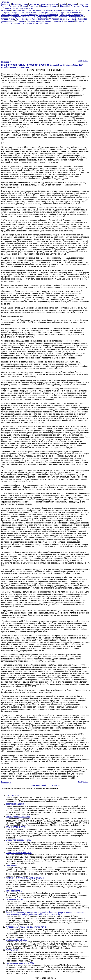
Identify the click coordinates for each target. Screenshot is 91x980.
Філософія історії (76, 17)
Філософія (64, 6)
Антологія (55, 10)
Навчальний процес (49, 6)
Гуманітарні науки (20, 4)
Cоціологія (6, 4)
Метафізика (31, 13)
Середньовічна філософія (71, 15)
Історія (63, 4)
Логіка (21, 13)
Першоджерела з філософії (68, 13)
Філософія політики (40, 19)
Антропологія (67, 10)
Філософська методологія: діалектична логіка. (26, 927)
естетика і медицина (15, 804)
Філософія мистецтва (58, 17)
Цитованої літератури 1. (17, 940)
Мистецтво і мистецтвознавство (44, 4)
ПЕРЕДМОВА (12, 950)
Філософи (20, 21)
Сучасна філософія (29, 15)
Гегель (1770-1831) (14, 899)
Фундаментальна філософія (39, 21)
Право (24, 6)
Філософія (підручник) (37, 17)
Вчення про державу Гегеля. (18, 840)
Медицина (72, 4)
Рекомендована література (18, 817)
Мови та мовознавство (23, 8)
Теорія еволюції (19, 17)
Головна (5, 23)
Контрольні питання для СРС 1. (20, 963)
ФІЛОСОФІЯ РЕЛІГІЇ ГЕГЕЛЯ (19, 853)
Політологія (14, 6)
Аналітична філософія (21, 10)
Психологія (33, 6)
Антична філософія (41, 10)
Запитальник (12, 865)
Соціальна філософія (49, 15)
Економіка (7, 8)
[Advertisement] (45, 41)
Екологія (86, 6)
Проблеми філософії (10, 15)
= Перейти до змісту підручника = (46, 785)
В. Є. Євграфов (13, 795)
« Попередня (6, 61)
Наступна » (83, 61)
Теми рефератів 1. (14, 891)
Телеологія (6, 17)
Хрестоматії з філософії (63, 21)
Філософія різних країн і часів (63, 19)
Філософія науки (23, 19)
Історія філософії (82, 10)
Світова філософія (46, 13)
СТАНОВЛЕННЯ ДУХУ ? (17, 827)
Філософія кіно (7, 19)
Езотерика (75, 6)
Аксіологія (5, 10)
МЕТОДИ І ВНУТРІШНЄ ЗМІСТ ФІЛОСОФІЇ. (25, 878)
